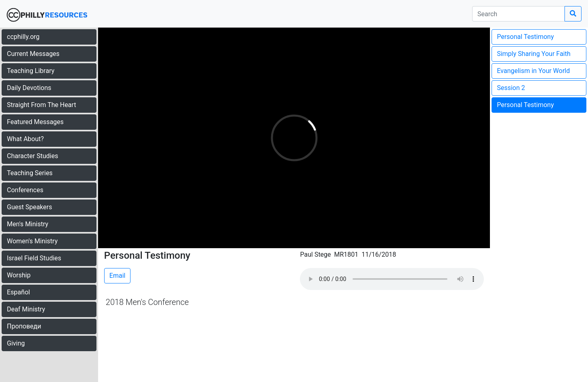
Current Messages (33, 54)
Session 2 (511, 88)
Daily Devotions (29, 88)
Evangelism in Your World (533, 71)
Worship (19, 275)
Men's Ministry (28, 224)
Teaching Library (31, 71)
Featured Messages (35, 122)
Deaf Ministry (26, 309)
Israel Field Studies (34, 258)
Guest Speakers (29, 207)
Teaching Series (30, 173)
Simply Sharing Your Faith (534, 54)
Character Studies (32, 156)
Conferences (25, 190)
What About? (25, 139)
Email (118, 276)
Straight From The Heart (42, 105)
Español (18, 292)
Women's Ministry (32, 241)
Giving (16, 343)
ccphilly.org (23, 37)
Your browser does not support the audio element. (392, 279)
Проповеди (24, 326)
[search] (519, 14)
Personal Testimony (525, 37)
